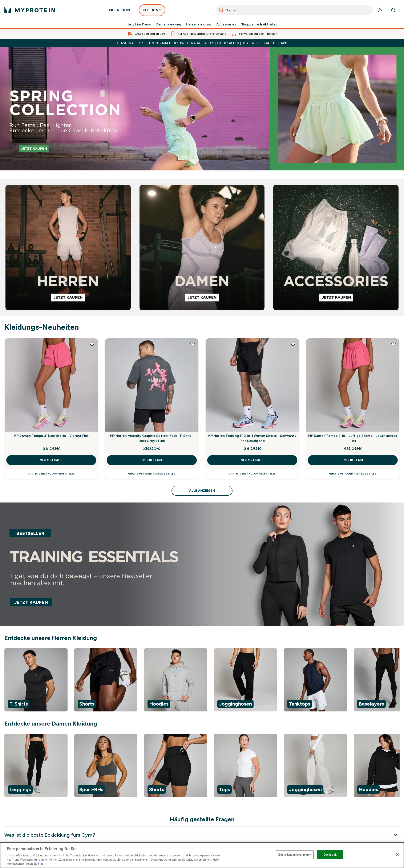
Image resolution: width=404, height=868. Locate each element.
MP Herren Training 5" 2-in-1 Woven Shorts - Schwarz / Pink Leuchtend (252, 438)
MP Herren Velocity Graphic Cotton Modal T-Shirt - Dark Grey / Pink (152, 438)
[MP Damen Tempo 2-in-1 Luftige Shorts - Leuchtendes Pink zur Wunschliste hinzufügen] (393, 344)
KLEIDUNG (152, 11)
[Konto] (381, 10)
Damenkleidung (169, 24)
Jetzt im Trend (139, 24)
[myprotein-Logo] (30, 10)
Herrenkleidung (199, 24)
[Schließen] (397, 855)
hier (41, 864)
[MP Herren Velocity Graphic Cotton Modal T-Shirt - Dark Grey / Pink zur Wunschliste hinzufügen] (193, 344)
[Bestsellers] (202, 109)
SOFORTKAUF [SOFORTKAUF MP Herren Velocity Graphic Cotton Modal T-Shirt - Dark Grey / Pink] (152, 460)
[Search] (221, 10)
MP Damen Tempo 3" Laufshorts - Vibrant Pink (51, 436)
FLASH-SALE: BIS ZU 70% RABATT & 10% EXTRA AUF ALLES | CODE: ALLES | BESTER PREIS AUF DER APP (202, 43)
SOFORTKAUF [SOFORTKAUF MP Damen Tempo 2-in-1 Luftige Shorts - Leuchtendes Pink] (353, 460)
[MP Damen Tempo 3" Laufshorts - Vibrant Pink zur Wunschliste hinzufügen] (92, 344)
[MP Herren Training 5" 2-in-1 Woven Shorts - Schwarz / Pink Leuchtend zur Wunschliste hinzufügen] (293, 344)
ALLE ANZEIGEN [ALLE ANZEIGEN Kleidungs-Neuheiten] (202, 491)
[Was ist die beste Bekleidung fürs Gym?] (202, 835)
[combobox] (294, 10)
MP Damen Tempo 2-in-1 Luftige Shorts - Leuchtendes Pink (353, 438)
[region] (202, 681)
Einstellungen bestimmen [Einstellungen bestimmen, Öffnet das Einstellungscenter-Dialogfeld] (295, 855)
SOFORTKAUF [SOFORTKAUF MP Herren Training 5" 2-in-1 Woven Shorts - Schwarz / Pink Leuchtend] (252, 460)
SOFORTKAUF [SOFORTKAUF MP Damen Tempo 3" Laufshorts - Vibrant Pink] (51, 460)
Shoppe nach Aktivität (259, 24)
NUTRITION (120, 11)
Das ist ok (330, 855)
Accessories (226, 24)
